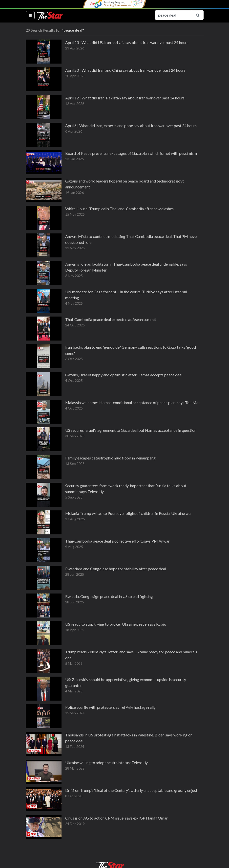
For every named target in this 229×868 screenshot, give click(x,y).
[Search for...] (173, 15)
